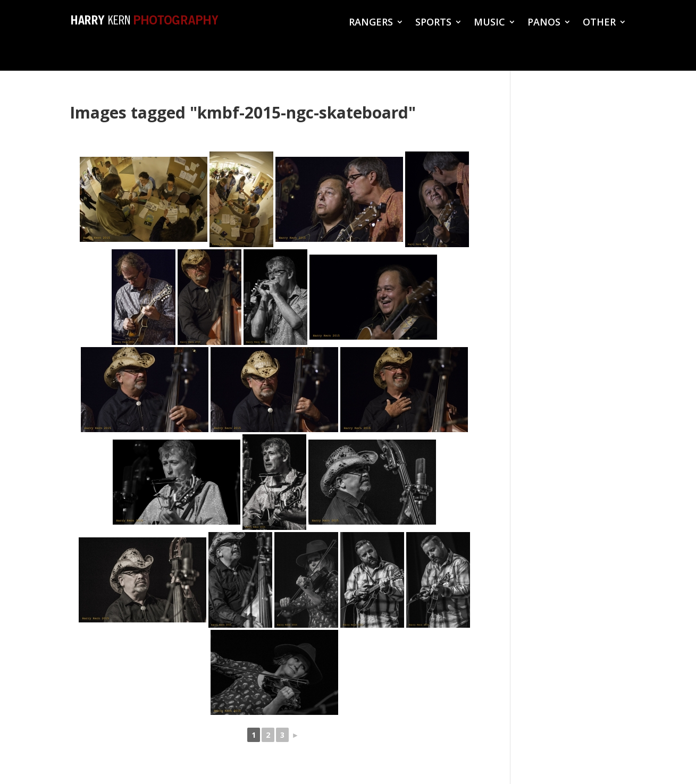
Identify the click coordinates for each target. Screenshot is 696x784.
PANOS (544, 23)
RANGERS (371, 23)
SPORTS (433, 23)
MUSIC (489, 23)
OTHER (599, 23)
